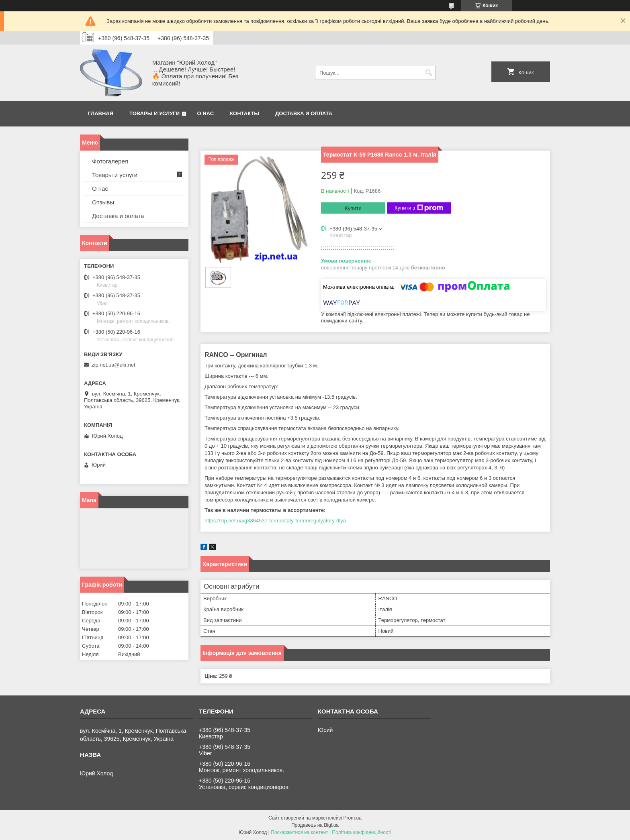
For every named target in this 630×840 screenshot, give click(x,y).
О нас (206, 113)
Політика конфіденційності (362, 832)
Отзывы (103, 202)
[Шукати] (429, 73)
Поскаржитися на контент (299, 832)
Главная (101, 113)
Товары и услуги (154, 113)
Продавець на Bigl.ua (315, 825)
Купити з (419, 208)
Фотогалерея (110, 161)
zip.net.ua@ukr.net (114, 365)
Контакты (244, 113)
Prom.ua (353, 818)
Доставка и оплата (304, 113)
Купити (353, 208)
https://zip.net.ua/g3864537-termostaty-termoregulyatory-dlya (275, 521)
